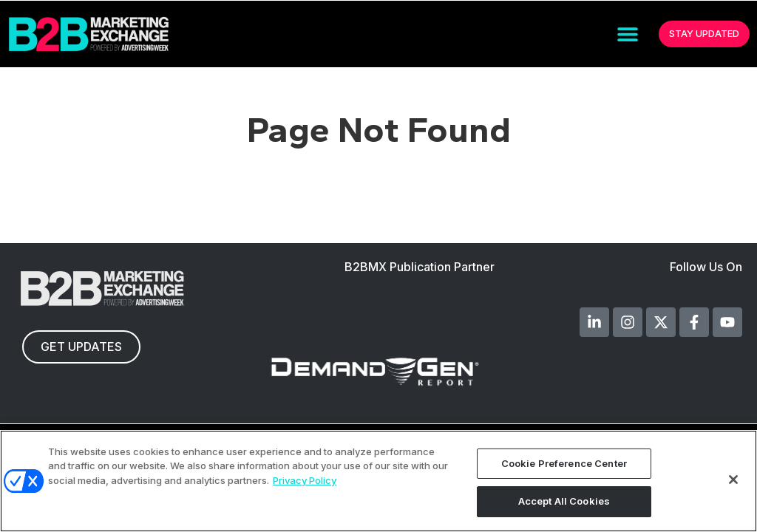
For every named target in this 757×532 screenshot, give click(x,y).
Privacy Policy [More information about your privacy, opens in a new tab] (305, 480)
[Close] (733, 480)
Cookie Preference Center (564, 463)
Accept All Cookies (564, 501)
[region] (378, 481)
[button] (627, 34)
